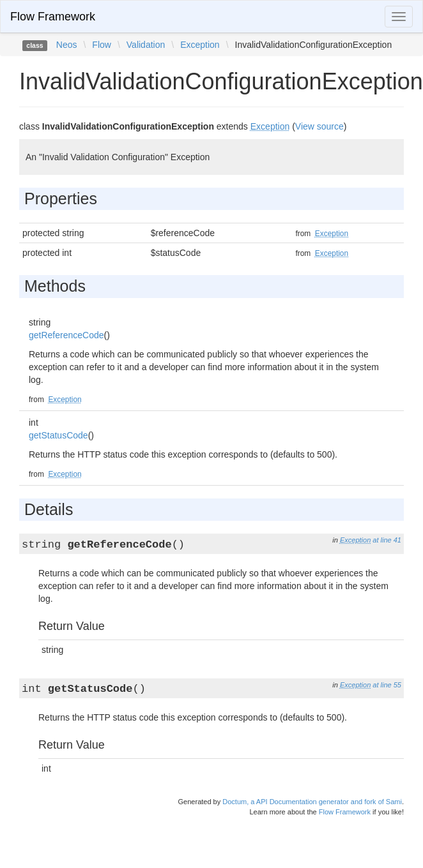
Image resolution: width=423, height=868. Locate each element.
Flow (102, 45)
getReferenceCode (66, 335)
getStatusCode (58, 435)
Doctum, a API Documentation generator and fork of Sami (312, 802)
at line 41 (387, 540)
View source (319, 126)
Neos (67, 45)
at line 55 (387, 685)
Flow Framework (53, 17)
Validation (146, 45)
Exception (200, 45)
